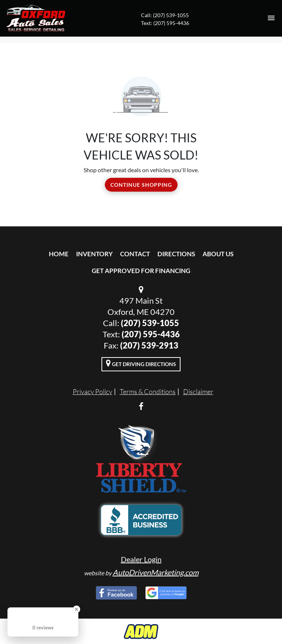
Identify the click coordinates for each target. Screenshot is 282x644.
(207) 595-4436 (151, 334)
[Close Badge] (76, 609)
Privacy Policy (93, 391)
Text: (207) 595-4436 (165, 23)
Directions (176, 254)
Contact (135, 254)
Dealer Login (141, 559)
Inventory (94, 254)
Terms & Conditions (148, 391)
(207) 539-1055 (150, 323)
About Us (218, 254)
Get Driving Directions (141, 363)
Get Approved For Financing (141, 271)
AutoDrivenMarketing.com (156, 572)
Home (59, 254)
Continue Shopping (141, 185)
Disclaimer (198, 391)
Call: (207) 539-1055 (165, 15)
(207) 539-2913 (149, 345)
